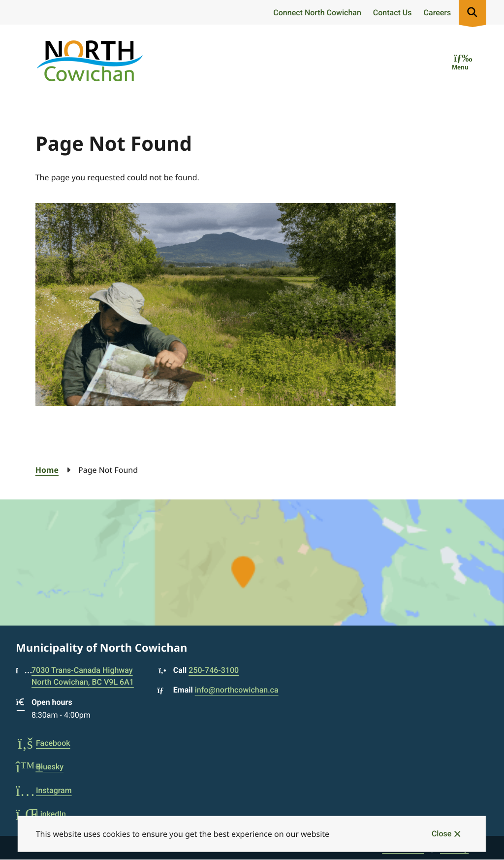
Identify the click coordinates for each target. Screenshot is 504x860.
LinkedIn (41, 814)
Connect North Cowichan (317, 13)
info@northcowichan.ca (237, 690)
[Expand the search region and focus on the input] (472, 12)
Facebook (43, 743)
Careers (438, 13)
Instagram (44, 790)
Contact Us (393, 13)
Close (441, 834)
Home (47, 470)
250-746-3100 (214, 670)
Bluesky (40, 767)
